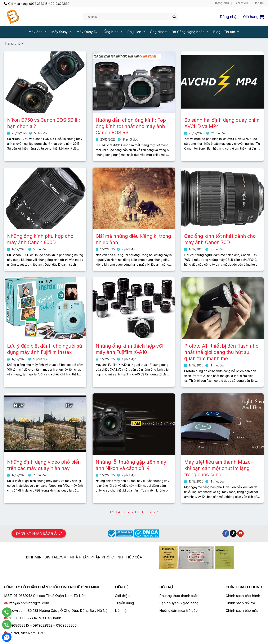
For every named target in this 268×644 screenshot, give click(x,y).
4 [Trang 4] (119, 512)
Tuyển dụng (124, 603)
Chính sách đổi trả (240, 603)
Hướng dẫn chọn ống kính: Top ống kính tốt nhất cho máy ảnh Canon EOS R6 (131, 126)
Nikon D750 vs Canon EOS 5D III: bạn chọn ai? (44, 123)
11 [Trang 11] (143, 512)
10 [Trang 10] (139, 512)
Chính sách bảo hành (243, 596)
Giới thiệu (241, 3)
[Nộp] (174, 17)
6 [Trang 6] (125, 512)
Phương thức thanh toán (179, 596)
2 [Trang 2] (113, 512)
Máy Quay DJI (88, 32)
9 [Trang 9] (135, 512)
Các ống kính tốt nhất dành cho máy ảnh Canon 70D (220, 239)
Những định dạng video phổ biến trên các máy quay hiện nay (44, 465)
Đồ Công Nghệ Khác (190, 32)
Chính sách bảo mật (242, 611)
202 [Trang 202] (152, 512)
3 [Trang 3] (116, 512)
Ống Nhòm (159, 32)
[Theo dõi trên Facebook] (226, 534)
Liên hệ (259, 3)
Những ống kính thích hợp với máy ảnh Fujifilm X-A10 (129, 349)
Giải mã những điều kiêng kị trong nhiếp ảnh (133, 239)
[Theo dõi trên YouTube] (240, 534)
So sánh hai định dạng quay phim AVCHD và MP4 (222, 123)
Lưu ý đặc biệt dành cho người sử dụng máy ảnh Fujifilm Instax (45, 349)
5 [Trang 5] (122, 512)
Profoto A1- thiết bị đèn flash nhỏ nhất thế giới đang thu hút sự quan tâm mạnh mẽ (221, 352)
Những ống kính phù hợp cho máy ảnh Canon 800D (40, 239)
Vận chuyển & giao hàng (179, 603)
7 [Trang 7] (129, 512)
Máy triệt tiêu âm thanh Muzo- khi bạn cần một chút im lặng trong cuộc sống (219, 468)
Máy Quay (62, 32)
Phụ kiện (137, 32)
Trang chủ (222, 3)
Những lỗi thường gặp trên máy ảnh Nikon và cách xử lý (131, 465)
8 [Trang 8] (132, 512)
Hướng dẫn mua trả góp (178, 611)
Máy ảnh (38, 32)
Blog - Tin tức (226, 32)
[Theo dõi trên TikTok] (233, 534)
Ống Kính (113, 32)
